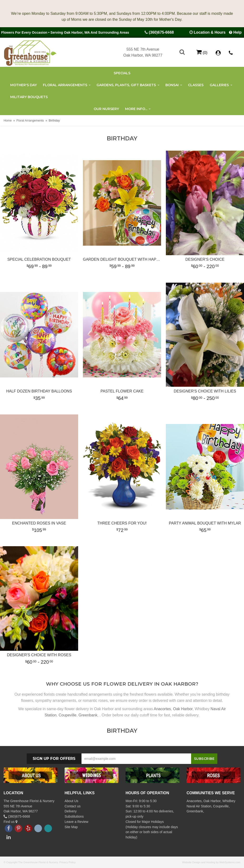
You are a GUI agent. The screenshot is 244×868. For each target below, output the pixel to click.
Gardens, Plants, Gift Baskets (126, 85)
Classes (196, 85)
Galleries (219, 85)
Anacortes (162, 709)
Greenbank (88, 715)
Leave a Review (76, 822)
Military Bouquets (29, 97)
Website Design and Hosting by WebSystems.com (211, 862)
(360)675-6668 (161, 32)
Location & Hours (210, 32)
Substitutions (74, 816)
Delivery (71, 811)
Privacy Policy (67, 862)
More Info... (136, 109)
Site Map (71, 827)
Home (8, 120)
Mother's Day (23, 85)
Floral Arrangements (65, 85)
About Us (71, 801)
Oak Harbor (183, 709)
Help (237, 32)
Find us (10, 822)
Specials (122, 73)
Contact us (73, 806)
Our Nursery (106, 109)
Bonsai (172, 85)
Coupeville (68, 715)
